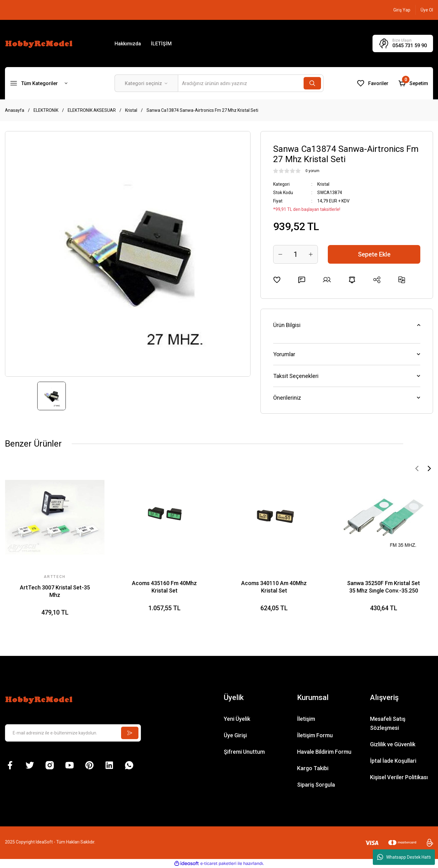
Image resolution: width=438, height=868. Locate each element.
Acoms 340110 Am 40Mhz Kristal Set (274, 587)
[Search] (251, 83)
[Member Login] (402, 10)
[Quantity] (296, 254)
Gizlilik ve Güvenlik (393, 744)
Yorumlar (284, 354)
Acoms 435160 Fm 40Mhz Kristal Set (164, 587)
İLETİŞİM (161, 44)
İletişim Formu (315, 735)
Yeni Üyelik (237, 719)
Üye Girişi (235, 735)
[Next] (429, 468)
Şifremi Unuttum (244, 752)
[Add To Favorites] (277, 280)
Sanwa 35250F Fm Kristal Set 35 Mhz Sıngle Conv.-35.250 (384, 587)
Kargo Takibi (313, 768)
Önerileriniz (287, 398)
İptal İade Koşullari (393, 761)
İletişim (306, 719)
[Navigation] (39, 83)
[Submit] (130, 733)
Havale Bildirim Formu (324, 752)
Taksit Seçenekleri (296, 376)
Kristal (323, 184)
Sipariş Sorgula (316, 785)
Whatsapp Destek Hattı (404, 857)
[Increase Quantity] (311, 254)
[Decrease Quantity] (280, 254)
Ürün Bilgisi (287, 325)
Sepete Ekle (374, 254)
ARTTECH (55, 577)
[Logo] (40, 43)
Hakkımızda (128, 44)
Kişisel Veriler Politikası (399, 777)
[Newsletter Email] (73, 733)
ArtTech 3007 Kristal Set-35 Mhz (55, 591)
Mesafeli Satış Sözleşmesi (388, 723)
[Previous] (417, 468)
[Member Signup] (427, 10)
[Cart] (413, 83)
